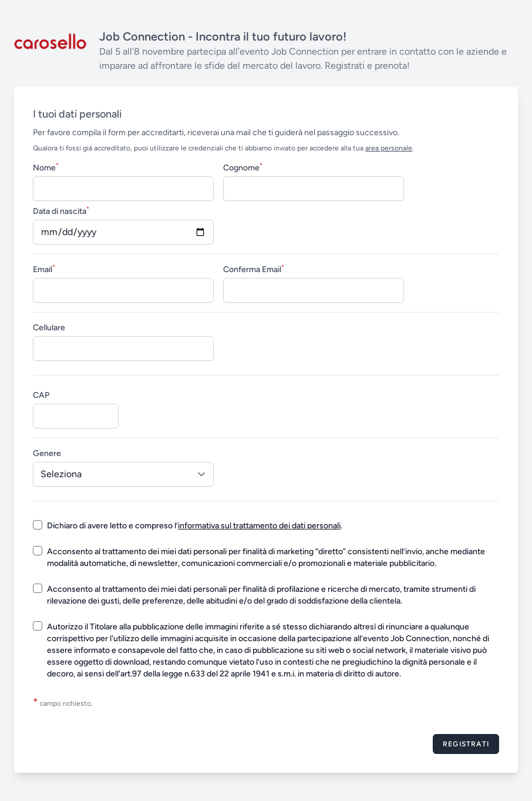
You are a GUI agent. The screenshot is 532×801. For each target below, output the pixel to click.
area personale (389, 148)
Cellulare (49, 328)
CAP (41, 395)
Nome (46, 167)
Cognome (243, 167)
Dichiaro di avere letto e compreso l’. (195, 526)
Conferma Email (254, 269)
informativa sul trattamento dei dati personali (259, 526)
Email (44, 269)
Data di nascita (61, 211)
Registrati (466, 744)
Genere (47, 453)
